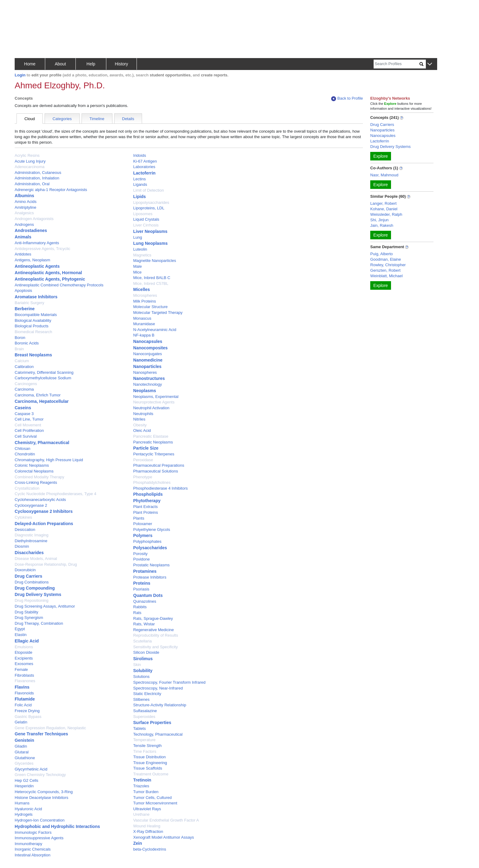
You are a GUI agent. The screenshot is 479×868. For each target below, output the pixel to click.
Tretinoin (142, 780)
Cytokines (23, 517)
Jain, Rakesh (382, 225)
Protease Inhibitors (150, 577)
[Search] (397, 64)
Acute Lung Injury (30, 161)
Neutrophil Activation (151, 408)
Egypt (20, 629)
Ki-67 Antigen (145, 161)
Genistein (24, 740)
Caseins (23, 408)
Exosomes (24, 664)
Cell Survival (26, 436)
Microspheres (145, 295)
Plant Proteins (146, 512)
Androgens (24, 224)
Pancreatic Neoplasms (153, 442)
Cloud (30, 119)
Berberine (25, 309)
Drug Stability (26, 612)
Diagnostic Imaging (32, 535)
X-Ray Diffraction (148, 831)
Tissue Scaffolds (148, 768)
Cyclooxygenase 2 (31, 505)
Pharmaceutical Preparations (159, 465)
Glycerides (24, 763)
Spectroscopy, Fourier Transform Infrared (169, 682)
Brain (19, 349)
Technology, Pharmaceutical (158, 734)
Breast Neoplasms (33, 355)
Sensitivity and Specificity (155, 647)
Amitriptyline (26, 207)
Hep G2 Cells (26, 780)
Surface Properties (152, 723)
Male (137, 266)
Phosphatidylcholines (152, 482)
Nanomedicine (148, 360)
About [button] (60, 64)
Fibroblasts (24, 675)
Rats (137, 613)
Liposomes (143, 214)
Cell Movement (28, 425)
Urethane (141, 814)
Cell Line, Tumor (29, 419)
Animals (23, 237)
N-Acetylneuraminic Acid (155, 330)
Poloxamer (143, 524)
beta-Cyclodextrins (150, 849)
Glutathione (25, 758)
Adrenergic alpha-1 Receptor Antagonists (51, 190)
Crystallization (27, 488)
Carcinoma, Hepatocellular (42, 401)
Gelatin (21, 722)
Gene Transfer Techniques (41, 734)
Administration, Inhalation (37, 178)
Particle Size (146, 448)
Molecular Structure (150, 307)
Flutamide (25, 699)
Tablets (139, 728)
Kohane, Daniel (384, 209)
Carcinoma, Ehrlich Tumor (38, 395)
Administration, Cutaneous (38, 173)
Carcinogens (26, 384)
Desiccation (25, 530)
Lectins (139, 179)
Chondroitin (25, 454)
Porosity (140, 554)
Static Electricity (147, 694)
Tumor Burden (146, 792)
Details (128, 119)
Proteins (142, 583)
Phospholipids (148, 494)
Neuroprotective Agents (154, 402)
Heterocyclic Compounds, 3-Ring (44, 792)
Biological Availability (33, 320)
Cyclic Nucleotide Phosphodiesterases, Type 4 (55, 494)
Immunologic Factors (33, 832)
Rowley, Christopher (388, 265)
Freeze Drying (27, 711)
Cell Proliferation (29, 430)
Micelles (141, 289)
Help (91, 64)
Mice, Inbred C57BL (151, 283)
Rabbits (140, 607)
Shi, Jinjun (379, 220)
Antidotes (23, 254)
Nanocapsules (148, 341)
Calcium (22, 361)
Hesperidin (24, 786)
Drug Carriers (28, 576)
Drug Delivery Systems (38, 594)
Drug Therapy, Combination (39, 623)
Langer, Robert (383, 203)
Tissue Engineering (150, 763)
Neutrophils (143, 414)
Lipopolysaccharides (151, 202)
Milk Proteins (144, 301)
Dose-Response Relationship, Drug (46, 564)
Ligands (140, 184)
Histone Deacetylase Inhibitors (42, 798)
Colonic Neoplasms (32, 465)
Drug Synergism (29, 618)
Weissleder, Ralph (386, 214)
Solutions (141, 677)
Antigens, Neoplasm (32, 260)
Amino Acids (26, 202)
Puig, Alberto (382, 254)
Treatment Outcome (151, 774)
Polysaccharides (150, 548)
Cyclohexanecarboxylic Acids (40, 500)
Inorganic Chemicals (33, 849)
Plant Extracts (145, 507)
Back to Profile (347, 99)
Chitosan (22, 449)
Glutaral (22, 752)
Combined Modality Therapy (39, 477)
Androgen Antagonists (34, 219)
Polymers (143, 535)
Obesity (140, 425)
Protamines (145, 571)
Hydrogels (24, 814)
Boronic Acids (27, 343)
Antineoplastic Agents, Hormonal (48, 273)
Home (30, 64)
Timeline (97, 119)
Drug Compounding (35, 588)
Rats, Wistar (144, 624)
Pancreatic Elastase (151, 436)
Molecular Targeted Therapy (158, 313)
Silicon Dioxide (146, 652)
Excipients (24, 658)
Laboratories (144, 167)
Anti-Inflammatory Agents (37, 243)
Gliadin (21, 746)
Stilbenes (141, 699)
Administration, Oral (32, 184)
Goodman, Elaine (386, 259)
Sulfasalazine (145, 711)
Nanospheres (145, 372)
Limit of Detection (148, 190)
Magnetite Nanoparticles (155, 261)
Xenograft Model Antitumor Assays (164, 837)
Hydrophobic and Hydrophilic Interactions (57, 826)
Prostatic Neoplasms (151, 565)
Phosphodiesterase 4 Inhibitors (161, 488)
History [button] (122, 64)
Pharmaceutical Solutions (156, 471)
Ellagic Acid (27, 641)
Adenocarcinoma (30, 167)
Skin (137, 665)
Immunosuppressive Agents (39, 838)
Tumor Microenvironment (155, 803)
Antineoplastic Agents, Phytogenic (50, 279)
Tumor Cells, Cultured (152, 798)
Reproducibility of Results (156, 635)
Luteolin (140, 249)
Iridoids (140, 155)
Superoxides (144, 717)
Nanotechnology (148, 384)
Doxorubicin (25, 570)
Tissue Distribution (149, 757)
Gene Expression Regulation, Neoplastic (50, 728)
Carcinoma (24, 389)
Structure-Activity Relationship (160, 705)
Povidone (141, 559)
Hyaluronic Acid (28, 809)
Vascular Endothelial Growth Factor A (166, 820)
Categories (62, 119)
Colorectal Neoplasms (34, 471)
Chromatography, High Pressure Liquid (49, 460)
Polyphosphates (147, 541)
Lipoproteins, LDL (149, 208)
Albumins (24, 196)
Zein (138, 843)
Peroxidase (143, 460)
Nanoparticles (147, 366)
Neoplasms (145, 391)
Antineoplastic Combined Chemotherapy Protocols (59, 285)
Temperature (144, 740)
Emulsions (24, 647)
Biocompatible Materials (36, 315)
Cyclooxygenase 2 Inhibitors (44, 511)
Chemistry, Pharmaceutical (42, 443)
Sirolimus (143, 659)
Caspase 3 (24, 414)
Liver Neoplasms (150, 231)
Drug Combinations (32, 582)
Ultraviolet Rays (147, 809)
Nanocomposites (150, 348)
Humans (22, 803)
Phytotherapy (147, 501)
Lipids (139, 197)
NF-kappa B (144, 335)
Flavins (22, 687)
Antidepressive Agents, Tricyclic (42, 249)
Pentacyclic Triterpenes (154, 454)
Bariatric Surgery (29, 303)
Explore (380, 156)
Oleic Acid (142, 430)
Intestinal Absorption (33, 855)
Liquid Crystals (146, 219)
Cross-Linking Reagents (36, 482)
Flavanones (25, 681)
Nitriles (139, 419)
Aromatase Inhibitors (36, 297)
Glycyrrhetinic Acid (31, 769)
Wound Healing (147, 826)
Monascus (142, 318)
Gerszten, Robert (385, 270)
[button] (430, 64)
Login (20, 75)
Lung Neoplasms (150, 243)
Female (21, 669)
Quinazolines (145, 601)
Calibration (24, 367)
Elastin (21, 635)
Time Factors (145, 751)
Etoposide (24, 652)
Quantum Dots (148, 595)
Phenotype (143, 477)
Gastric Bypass (28, 717)
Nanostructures (149, 378)
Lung (138, 237)
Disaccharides (29, 553)
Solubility (143, 671)
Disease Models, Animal (36, 559)
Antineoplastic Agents (37, 266)
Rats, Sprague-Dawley (153, 618)
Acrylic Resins (27, 155)
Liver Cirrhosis (146, 225)
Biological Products (32, 326)
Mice (137, 272)
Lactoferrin (144, 173)
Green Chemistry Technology (40, 775)
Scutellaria (143, 641)
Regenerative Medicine (154, 630)
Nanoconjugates (148, 354)
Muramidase (144, 324)
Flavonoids (24, 693)
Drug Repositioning (32, 600)
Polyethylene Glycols (152, 530)
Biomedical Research (33, 332)
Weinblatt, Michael (386, 276)
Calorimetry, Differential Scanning (44, 372)
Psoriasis (141, 589)
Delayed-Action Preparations (44, 524)
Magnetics (142, 255)
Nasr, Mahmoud (384, 175)
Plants (139, 518)
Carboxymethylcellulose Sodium (43, 378)
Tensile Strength (147, 746)
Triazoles (141, 786)
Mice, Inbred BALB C (152, 278)
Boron (20, 338)
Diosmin (22, 546)
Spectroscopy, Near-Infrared (158, 688)
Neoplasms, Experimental (156, 397)
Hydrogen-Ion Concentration (40, 820)
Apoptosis (23, 291)
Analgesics (24, 213)
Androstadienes (31, 230)
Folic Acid (23, 705)
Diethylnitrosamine (31, 541)
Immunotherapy (28, 844)
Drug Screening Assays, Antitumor (45, 606)
